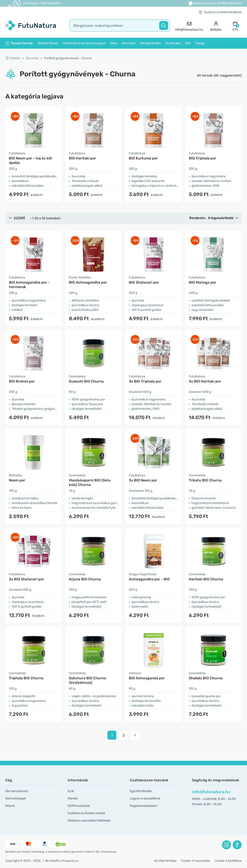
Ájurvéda (32, 58)
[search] (120, 25)
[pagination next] (135, 735)
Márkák (73, 798)
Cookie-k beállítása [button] (228, 861)
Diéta (114, 43)
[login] (216, 26)
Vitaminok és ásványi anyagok (84, 43)
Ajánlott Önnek (48, 43)
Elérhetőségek (16, 798)
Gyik (71, 791)
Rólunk (10, 806)
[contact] (189, 26)
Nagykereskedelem (143, 806)
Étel (188, 43)
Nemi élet (129, 43)
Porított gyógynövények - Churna (68, 58)
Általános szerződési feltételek (89, 821)
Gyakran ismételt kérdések (220, 12)
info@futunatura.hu (211, 792)
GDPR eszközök (79, 806)
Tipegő (200, 43)
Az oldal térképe (165, 861)
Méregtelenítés (150, 43)
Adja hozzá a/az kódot (218, 3)
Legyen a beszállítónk (145, 798)
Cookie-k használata (196, 861)
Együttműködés (141, 791)
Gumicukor (173, 43)
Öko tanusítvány (17, 791)
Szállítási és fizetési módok (86, 813)
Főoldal (13, 58)
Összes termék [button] (19, 43)
